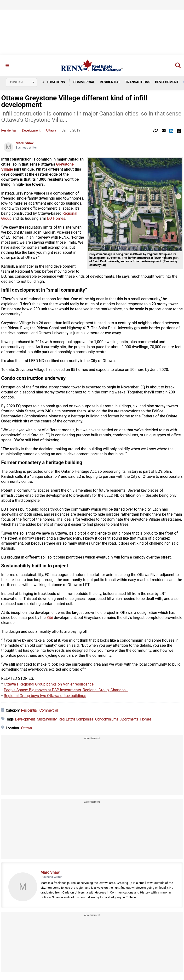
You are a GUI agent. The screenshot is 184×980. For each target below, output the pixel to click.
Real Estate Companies (76, 719)
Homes (146, 719)
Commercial (84, 82)
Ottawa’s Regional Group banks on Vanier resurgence (49, 684)
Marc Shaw (25, 143)
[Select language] (22, 82)
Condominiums (107, 719)
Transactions (138, 82)
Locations (53, 82)
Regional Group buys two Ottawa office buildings (45, 696)
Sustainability (47, 719)
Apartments (129, 719)
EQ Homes (56, 219)
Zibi (50, 618)
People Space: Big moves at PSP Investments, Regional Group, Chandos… (66, 690)
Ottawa (51, 131)
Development (167, 82)
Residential (110, 82)
